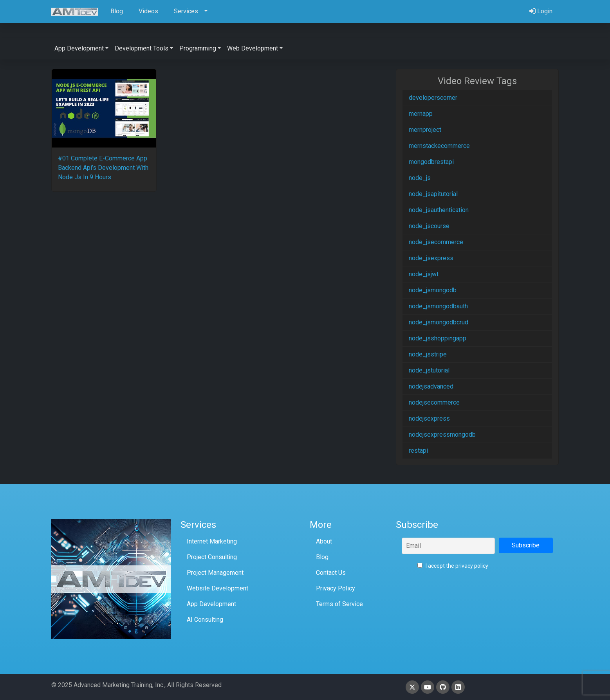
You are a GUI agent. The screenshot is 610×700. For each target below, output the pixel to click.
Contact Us (331, 573)
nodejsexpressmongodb (442, 435)
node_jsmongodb (433, 290)
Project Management (215, 573)
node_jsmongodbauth (438, 306)
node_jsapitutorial (433, 194)
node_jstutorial (429, 370)
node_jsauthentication (439, 210)
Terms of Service (339, 604)
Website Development (217, 588)
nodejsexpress (429, 418)
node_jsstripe (428, 354)
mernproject (425, 130)
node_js (420, 178)
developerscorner (433, 98)
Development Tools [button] (142, 48)
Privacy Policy (336, 588)
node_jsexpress (431, 258)
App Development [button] (79, 48)
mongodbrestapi (431, 162)
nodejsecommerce (434, 402)
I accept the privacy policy (453, 566)
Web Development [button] (253, 48)
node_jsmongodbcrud (439, 322)
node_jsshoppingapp (438, 338)
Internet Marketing (212, 541)
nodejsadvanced (431, 386)
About (324, 541)
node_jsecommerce (436, 242)
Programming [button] (198, 48)
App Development (211, 604)
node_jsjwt (424, 274)
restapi (418, 451)
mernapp (421, 114)
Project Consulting (212, 557)
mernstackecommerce (439, 146)
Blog (322, 557)
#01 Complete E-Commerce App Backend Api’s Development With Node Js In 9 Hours (103, 168)
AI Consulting (205, 620)
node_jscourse (429, 226)
